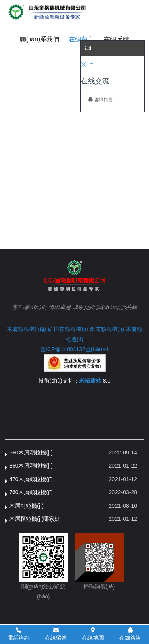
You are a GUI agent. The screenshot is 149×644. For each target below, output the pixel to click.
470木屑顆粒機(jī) (31, 479)
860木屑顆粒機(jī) (31, 466)
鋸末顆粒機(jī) (107, 329)
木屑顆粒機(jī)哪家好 (35, 519)
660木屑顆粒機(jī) (31, 453)
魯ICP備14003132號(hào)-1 (74, 349)
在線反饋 (116, 39)
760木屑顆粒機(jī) (31, 492)
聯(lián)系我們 (40, 39)
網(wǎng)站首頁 (25, 395)
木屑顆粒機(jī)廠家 (29, 329)
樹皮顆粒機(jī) (71, 329)
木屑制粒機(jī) (26, 506)
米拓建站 (91, 381)
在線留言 (81, 39)
